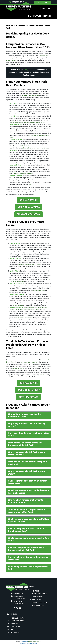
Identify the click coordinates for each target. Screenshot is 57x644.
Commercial (38, 597)
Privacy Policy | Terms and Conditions (28, 643)
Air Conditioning (40, 594)
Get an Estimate (17, 621)
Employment (15, 632)
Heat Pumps (37, 600)
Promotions (15, 627)
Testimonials (38, 605)
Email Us (13, 629)
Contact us (43, 375)
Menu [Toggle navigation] (46, 9)
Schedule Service (28, 200)
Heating (36, 591)
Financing (14, 624)
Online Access (24, 642)
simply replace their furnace (24, 318)
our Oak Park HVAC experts (26, 146)
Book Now (42, 2)
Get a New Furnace (28, 397)
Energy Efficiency (40, 602)
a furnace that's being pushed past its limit (35, 148)
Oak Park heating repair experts (23, 174)
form (30, 184)
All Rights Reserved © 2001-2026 (35, 642)
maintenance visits (39, 290)
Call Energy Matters (29, 207)
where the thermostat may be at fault (30, 265)
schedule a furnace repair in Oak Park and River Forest (28, 122)
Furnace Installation (29, 214)
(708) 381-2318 (18, 2)
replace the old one (18, 368)
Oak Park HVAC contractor (30, 96)
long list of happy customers (29, 362)
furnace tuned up (18, 305)
